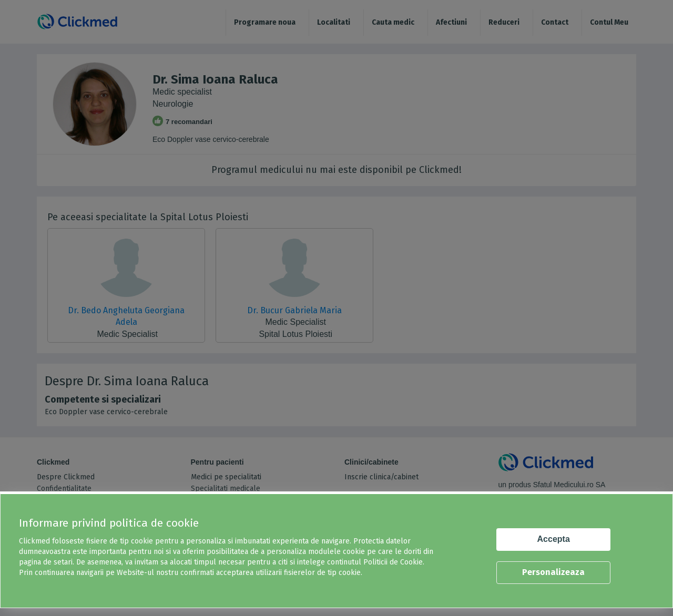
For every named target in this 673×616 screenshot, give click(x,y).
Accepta (554, 539)
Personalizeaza (553, 572)
